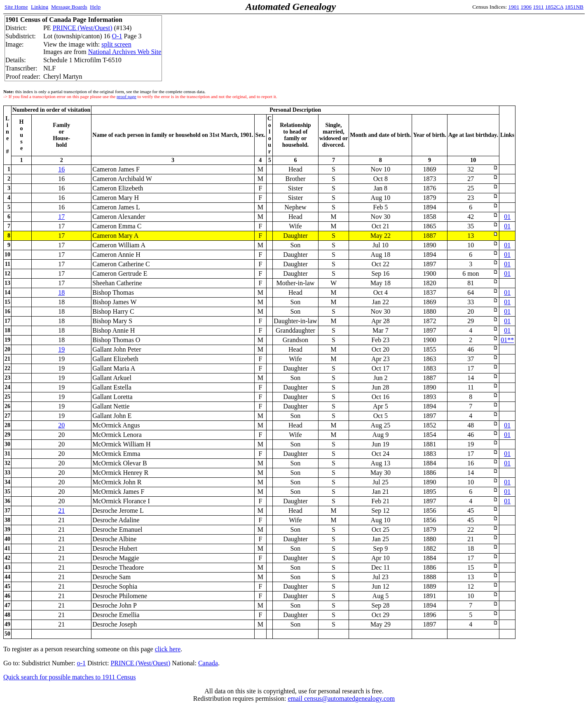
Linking (40, 7)
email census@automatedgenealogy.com (341, 698)
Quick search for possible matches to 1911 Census (70, 677)
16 (61, 169)
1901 (514, 7)
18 (61, 292)
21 (61, 511)
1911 (539, 7)
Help (95, 7)
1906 (526, 7)
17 (61, 217)
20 (61, 425)
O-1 (117, 36)
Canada (208, 663)
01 (507, 217)
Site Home (16, 7)
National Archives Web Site (125, 52)
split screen (116, 44)
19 (61, 349)
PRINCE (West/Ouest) (83, 28)
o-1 (81, 663)
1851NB (574, 7)
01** (507, 340)
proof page (127, 96)
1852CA (554, 7)
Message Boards (69, 7)
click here (168, 649)
